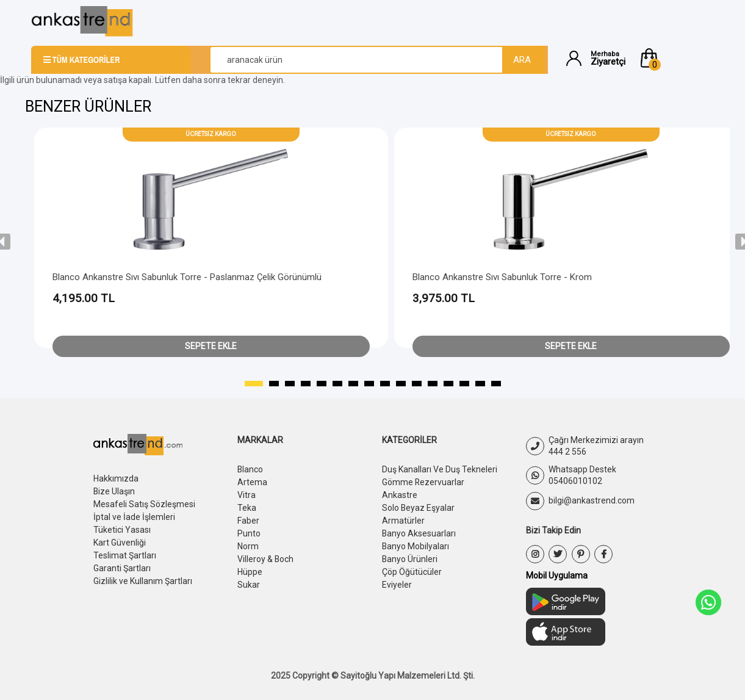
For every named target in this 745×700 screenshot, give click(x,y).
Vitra (247, 494)
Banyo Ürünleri (410, 555)
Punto (249, 530)
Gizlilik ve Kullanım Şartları (143, 576)
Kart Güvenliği (120, 539)
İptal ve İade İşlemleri (134, 515)
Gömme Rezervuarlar (423, 482)
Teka (247, 506)
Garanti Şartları (122, 564)
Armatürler (403, 518)
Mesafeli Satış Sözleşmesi (144, 503)
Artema (252, 482)
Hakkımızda (116, 478)
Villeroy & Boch (266, 555)
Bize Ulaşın (114, 491)
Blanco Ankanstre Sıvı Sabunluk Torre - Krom (502, 277)
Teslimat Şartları (125, 552)
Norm (248, 543)
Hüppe (250, 567)
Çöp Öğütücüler (412, 567)
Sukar (249, 579)
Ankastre (400, 494)
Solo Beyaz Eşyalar (419, 506)
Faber (248, 518)
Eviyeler (397, 579)
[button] (676, 58)
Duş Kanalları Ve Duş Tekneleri (440, 469)
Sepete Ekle (211, 346)
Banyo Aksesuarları (419, 530)
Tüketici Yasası (122, 527)
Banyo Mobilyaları (416, 543)
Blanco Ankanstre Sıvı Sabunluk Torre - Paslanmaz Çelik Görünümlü (187, 277)
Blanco (250, 469)
